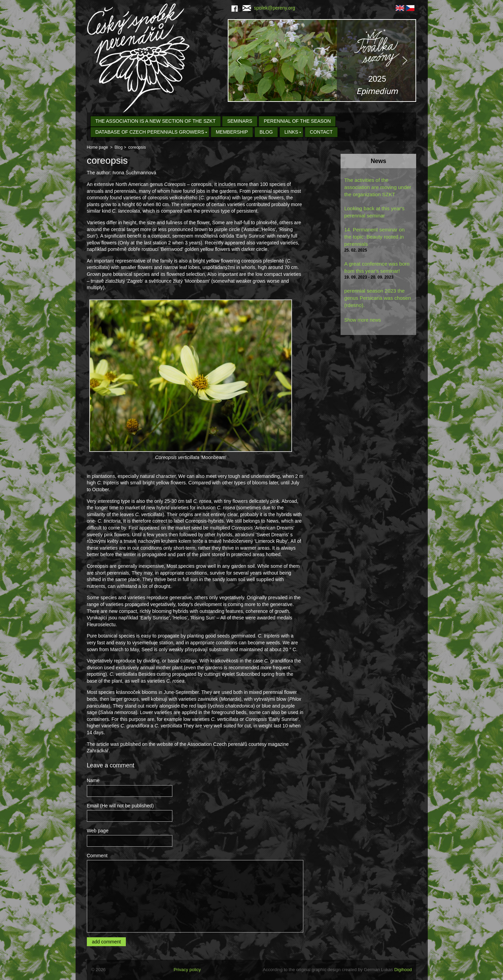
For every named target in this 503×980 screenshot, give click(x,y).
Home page (97, 147)
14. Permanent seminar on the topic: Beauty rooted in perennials (375, 237)
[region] (322, 61)
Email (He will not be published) (120, 806)
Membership (232, 132)
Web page (98, 831)
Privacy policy (187, 970)
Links (291, 132)
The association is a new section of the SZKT (156, 121)
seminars (240, 121)
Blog (266, 132)
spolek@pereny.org (269, 8)
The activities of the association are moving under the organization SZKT (378, 187)
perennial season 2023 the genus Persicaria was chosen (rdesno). (378, 298)
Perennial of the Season (297, 121)
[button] (322, 61)
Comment (97, 856)
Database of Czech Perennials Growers (150, 132)
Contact (321, 132)
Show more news (363, 320)
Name (93, 780)
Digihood (403, 970)
